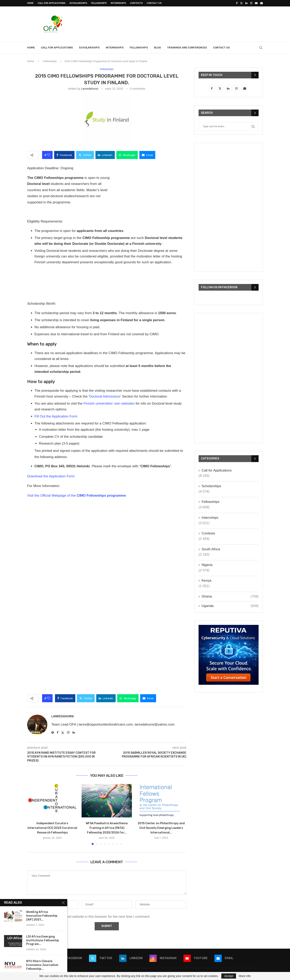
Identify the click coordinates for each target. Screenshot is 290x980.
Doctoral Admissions (105, 396)
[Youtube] (256, 3)
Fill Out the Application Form (56, 416)
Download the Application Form (51, 476)
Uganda (230, 606)
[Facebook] (237, 3)
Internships (118, 3)
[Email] (262, 3)
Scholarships (78, 3)
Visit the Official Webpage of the (77, 496)
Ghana (230, 597)
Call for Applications (52, 3)
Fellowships (99, 3)
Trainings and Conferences (187, 48)
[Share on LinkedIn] (105, 155)
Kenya (206, 581)
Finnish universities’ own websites (109, 403)
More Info (245, 976)
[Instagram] (251, 3)
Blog (157, 48)
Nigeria (207, 565)
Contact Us (154, 3)
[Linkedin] (246, 3)
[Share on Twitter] (85, 155)
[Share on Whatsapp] (127, 155)
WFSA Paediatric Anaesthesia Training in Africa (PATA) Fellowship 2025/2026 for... (107, 828)
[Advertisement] (190, 24)
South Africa (211, 549)
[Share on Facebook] (64, 155)
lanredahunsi (90, 89)
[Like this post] (49, 155)
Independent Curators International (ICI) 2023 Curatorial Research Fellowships (52, 828)
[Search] (261, 48)
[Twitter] (241, 3)
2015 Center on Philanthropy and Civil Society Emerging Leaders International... (161, 828)
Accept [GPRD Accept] (229, 976)
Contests (136, 3)
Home (30, 3)
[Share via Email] (147, 155)
